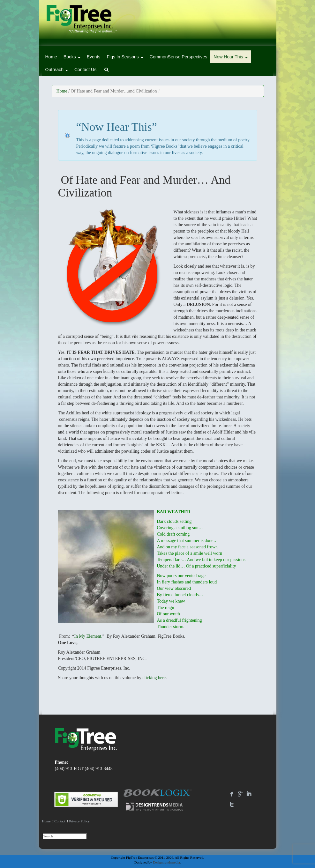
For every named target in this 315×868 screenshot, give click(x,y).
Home (51, 57)
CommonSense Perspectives (179, 57)
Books (72, 57)
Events (94, 57)
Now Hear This (230, 57)
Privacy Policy (79, 821)
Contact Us (85, 70)
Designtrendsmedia (166, 862)
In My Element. (88, 636)
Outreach (57, 70)
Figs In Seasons (125, 57)
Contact (60, 821)
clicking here (154, 678)
